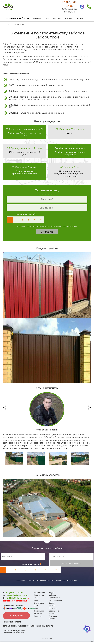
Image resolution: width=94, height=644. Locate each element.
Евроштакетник (55, 600)
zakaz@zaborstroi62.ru (18, 595)
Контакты (80, 18)
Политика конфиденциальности (14, 630)
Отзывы (37, 608)
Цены (47, 18)
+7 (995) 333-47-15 (15, 593)
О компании (37, 18)
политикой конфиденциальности (60, 226)
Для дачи (53, 616)
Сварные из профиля (54, 612)
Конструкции (39, 603)
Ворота (52, 619)
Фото (36, 606)
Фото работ (69, 18)
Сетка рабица (52, 604)
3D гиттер (53, 608)
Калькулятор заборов (39, 596)
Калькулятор (57, 18)
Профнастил (54, 598)
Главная (8, 24)
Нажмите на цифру (25, 214)
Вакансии (38, 613)
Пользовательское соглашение (14, 632)
